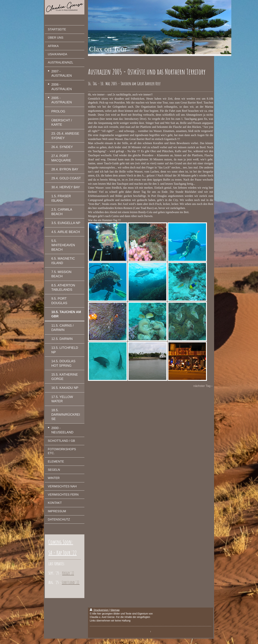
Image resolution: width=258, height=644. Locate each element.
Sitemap (115, 610)
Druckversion (99, 610)
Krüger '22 (68, 573)
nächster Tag (202, 386)
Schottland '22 (71, 582)
